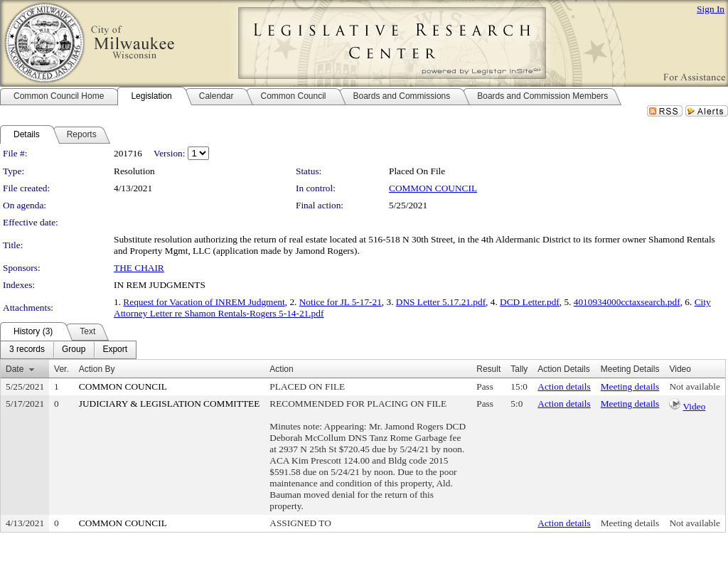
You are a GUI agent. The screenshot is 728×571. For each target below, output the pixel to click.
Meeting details (630, 386)
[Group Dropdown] (74, 350)
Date (15, 369)
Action (281, 369)
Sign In (711, 9)
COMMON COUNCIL (433, 188)
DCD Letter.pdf (530, 302)
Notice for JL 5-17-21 (341, 302)
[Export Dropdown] (115, 350)
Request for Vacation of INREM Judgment (204, 302)
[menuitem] (27, 350)
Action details (564, 386)
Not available (694, 386)
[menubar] (68, 350)
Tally (519, 369)
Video (695, 406)
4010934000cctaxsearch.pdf (627, 302)
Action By (97, 369)
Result (488, 369)
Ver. (61, 369)
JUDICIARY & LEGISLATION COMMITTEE (170, 404)
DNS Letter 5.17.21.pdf (441, 302)
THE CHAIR (139, 268)
